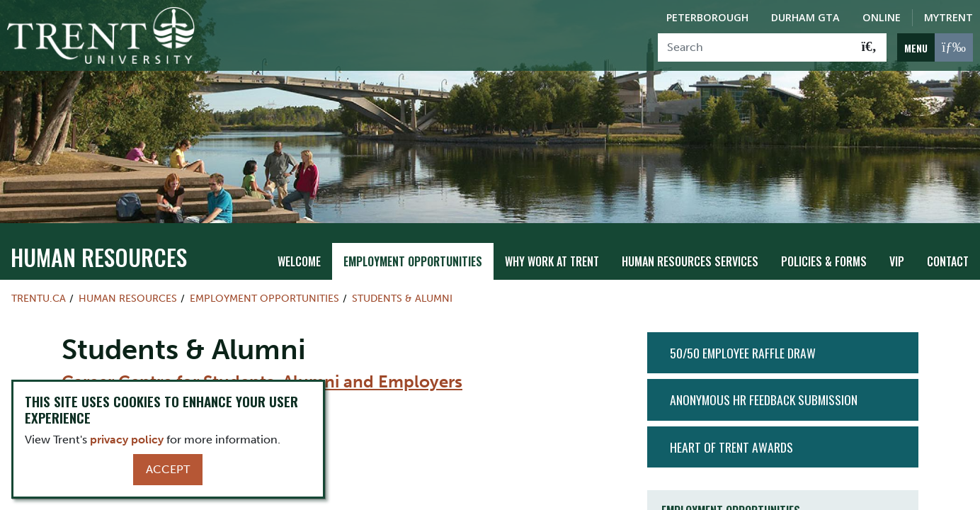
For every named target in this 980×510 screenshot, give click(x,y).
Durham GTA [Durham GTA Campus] (805, 17)
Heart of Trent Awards (731, 447)
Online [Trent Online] (882, 17)
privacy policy (127, 440)
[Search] (755, 47)
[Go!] (869, 47)
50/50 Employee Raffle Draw (743, 353)
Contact (948, 261)
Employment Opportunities (413, 261)
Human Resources (99, 257)
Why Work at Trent (552, 261)
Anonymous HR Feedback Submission (764, 399)
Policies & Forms (824, 261)
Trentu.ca (39, 298)
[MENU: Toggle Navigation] (935, 47)
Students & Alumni (402, 298)
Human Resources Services (690, 261)
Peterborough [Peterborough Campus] (707, 17)
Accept (168, 469)
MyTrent (948, 17)
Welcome (299, 261)
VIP (897, 261)
